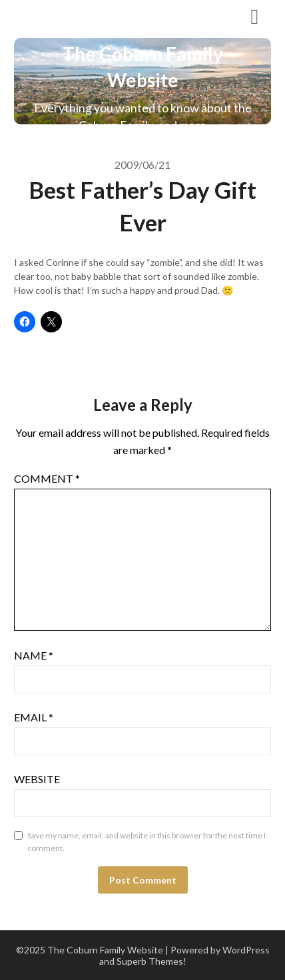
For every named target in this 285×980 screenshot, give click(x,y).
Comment (47, 478)
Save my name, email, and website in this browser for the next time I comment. (146, 842)
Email (34, 717)
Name (34, 655)
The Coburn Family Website (106, 16)
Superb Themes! (151, 961)
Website (37, 779)
